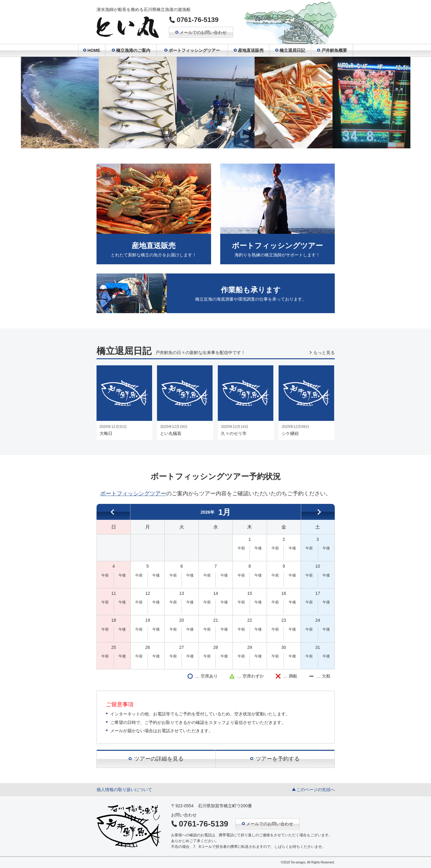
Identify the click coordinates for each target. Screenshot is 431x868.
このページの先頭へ (316, 790)
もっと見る (324, 353)
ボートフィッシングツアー (133, 494)
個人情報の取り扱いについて (124, 790)
